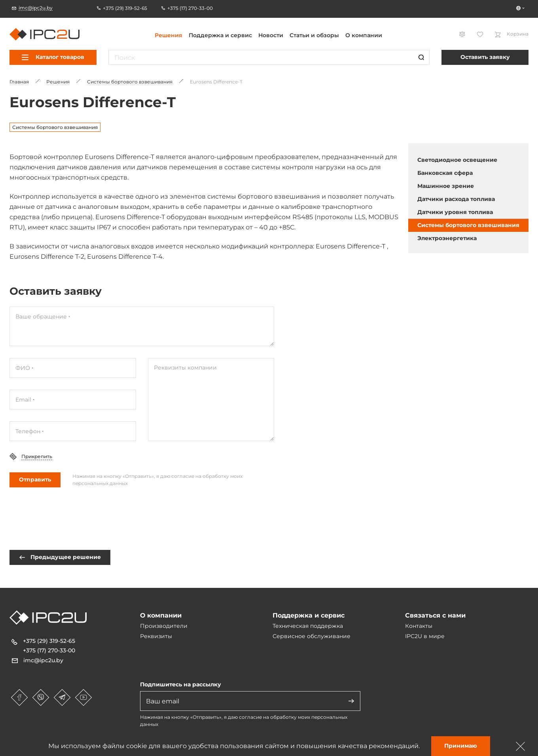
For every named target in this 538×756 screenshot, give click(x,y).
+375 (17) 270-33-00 (49, 650)
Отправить (35, 479)
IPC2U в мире (425, 636)
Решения (169, 35)
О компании (364, 35)
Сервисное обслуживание (312, 636)
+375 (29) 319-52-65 (49, 641)
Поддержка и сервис (220, 35)
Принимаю (461, 746)
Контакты (419, 626)
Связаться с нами (435, 615)
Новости (271, 35)
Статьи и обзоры (314, 35)
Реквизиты (156, 636)
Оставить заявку (485, 57)
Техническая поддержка (308, 626)
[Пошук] (421, 57)
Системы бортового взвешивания (55, 127)
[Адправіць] (351, 701)
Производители (164, 626)
